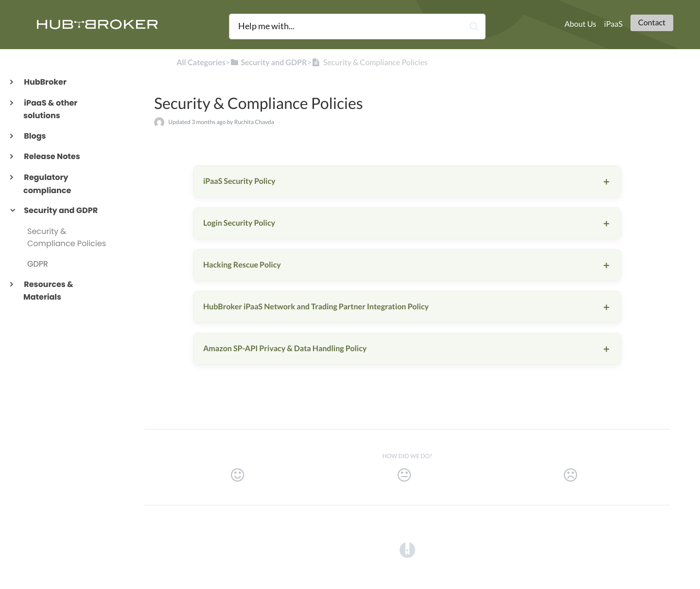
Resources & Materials (48, 291)
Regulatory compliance (47, 184)
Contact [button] (652, 23)
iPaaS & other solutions (50, 109)
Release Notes (52, 156)
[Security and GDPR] (268, 62)
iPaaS (613, 24)
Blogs (35, 136)
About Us (580, 24)
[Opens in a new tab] (407, 550)
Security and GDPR (61, 210)
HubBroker (45, 82)
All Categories (201, 62)
